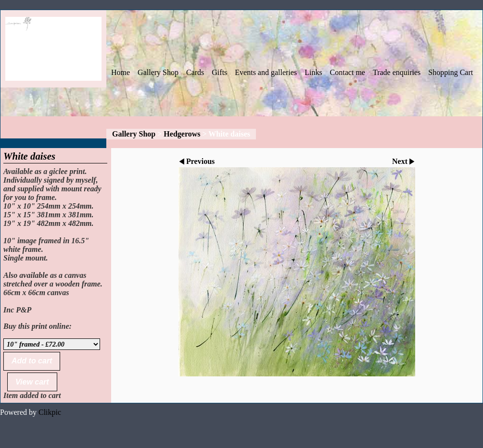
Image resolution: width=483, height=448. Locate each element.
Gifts (219, 72)
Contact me (348, 72)
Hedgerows (182, 134)
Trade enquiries (397, 72)
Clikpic (50, 412)
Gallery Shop (158, 72)
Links (313, 72)
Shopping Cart (451, 72)
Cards (195, 72)
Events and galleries (266, 72)
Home (121, 72)
